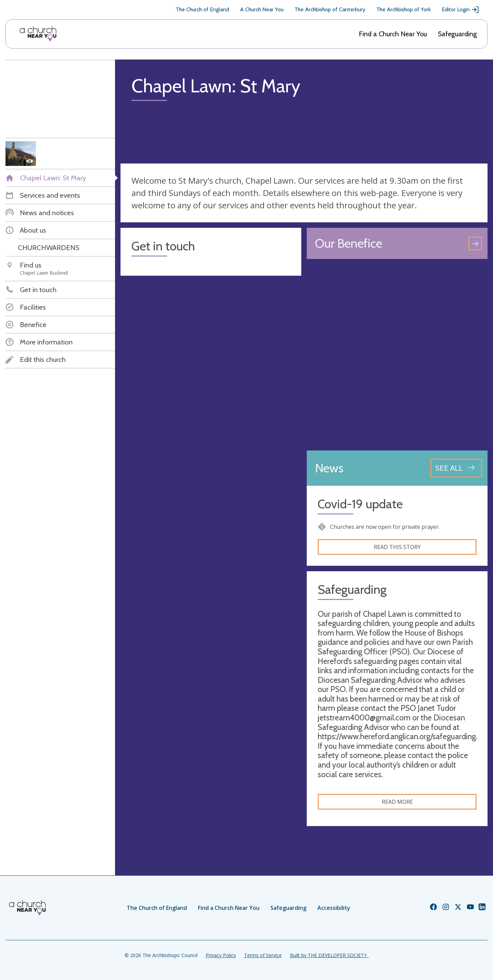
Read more (397, 802)
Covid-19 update (360, 504)
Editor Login (460, 10)
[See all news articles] (456, 468)
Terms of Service (263, 955)
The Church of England (202, 9)
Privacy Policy (221, 955)
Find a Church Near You (393, 34)
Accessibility (334, 908)
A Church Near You (262, 9)
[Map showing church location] (397, 355)
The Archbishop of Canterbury (330, 9)
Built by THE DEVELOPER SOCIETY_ (329, 955)
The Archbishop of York (403, 9)
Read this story (397, 547)
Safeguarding (457, 34)
